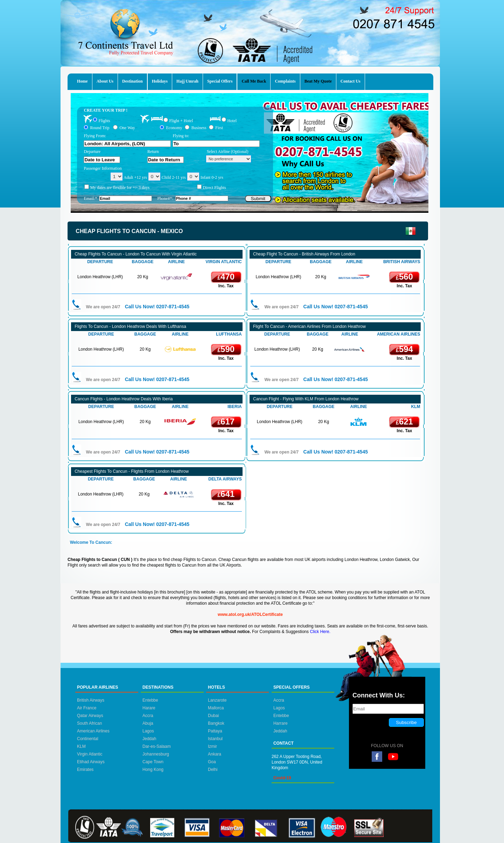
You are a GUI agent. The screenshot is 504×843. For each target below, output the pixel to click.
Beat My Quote (318, 81)
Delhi (213, 770)
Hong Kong (153, 770)
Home (82, 81)
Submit (258, 199)
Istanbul (215, 739)
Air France (87, 708)
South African (89, 723)
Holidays (160, 81)
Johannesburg (156, 754)
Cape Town (153, 762)
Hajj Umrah (187, 81)
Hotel (232, 120)
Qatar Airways (90, 716)
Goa (212, 762)
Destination (132, 81)
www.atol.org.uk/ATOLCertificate (250, 614)
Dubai (213, 716)
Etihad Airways (91, 762)
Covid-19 (282, 778)
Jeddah (149, 739)
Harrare (281, 723)
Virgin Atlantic (90, 754)
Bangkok (216, 723)
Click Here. (320, 632)
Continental (88, 739)
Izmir (212, 746)
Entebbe (150, 700)
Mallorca (216, 708)
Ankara (215, 754)
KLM (81, 746)
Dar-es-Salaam (157, 746)
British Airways (91, 700)
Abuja (148, 723)
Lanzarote (217, 700)
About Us (105, 81)
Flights (104, 120)
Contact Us (351, 81)
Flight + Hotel (181, 121)
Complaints (285, 81)
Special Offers (220, 81)
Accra (148, 716)
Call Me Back (254, 81)
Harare (149, 708)
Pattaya (215, 731)
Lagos (148, 731)
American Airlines (93, 731)
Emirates (85, 770)
